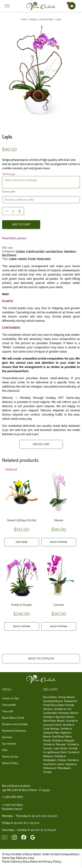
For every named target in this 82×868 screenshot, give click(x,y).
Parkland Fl (71, 701)
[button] (42, 72)
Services (7, 737)
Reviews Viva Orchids (15, 724)
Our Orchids (9, 744)
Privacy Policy (52, 862)
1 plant (13, 259)
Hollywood (50, 768)
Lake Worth (60, 748)
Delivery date (9, 192)
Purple (32, 259)
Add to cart (21, 224)
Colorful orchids (35, 251)
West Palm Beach (54, 721)
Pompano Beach (68, 713)
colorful (22, 259)
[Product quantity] (13, 210)
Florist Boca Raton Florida (59, 705)
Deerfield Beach (53, 701)
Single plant (44, 259)
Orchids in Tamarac (55, 744)
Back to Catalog (41, 659)
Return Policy (10, 763)
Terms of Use (10, 757)
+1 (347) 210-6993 (12, 805)
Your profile (9, 705)
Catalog (33, 19)
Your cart (8, 711)
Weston (48, 709)
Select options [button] (59, 542)
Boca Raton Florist (13, 718)
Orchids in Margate (63, 741)
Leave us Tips (10, 698)
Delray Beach (67, 697)
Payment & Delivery (14, 731)
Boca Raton (50, 697)
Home (24, 19)
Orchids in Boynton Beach (59, 717)
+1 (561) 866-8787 (13, 797)
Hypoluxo (71, 764)
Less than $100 (46, 19)
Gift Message (9, 174)
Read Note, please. (14, 238)
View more (22, 542)
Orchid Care (41, 444)
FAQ (5, 750)
